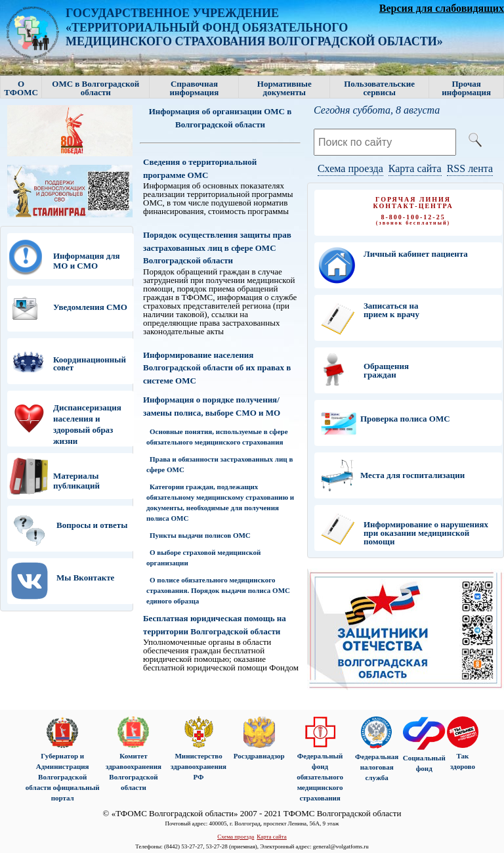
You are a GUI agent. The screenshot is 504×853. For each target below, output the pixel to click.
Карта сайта (415, 168)
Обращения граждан (386, 370)
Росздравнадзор (259, 756)
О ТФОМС (21, 88)
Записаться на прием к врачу (391, 310)
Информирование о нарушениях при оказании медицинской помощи (426, 533)
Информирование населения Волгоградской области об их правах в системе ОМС (217, 368)
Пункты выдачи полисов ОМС (200, 535)
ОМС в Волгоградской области (95, 88)
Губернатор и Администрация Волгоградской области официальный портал (63, 777)
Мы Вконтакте (85, 578)
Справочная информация (195, 88)
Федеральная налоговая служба (377, 767)
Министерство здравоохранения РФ (199, 766)
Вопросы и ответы (92, 525)
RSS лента (470, 168)
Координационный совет (90, 363)
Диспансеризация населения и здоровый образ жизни (87, 424)
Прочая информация (466, 88)
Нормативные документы (284, 88)
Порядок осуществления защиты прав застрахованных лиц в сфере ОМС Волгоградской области (217, 248)
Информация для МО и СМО (87, 261)
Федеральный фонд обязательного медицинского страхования (320, 777)
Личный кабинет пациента (416, 254)
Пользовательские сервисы (379, 88)
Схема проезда (350, 168)
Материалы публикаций (76, 481)
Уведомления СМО (90, 307)
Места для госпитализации (412, 475)
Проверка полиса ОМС (405, 419)
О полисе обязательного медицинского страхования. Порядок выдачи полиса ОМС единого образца (218, 590)
